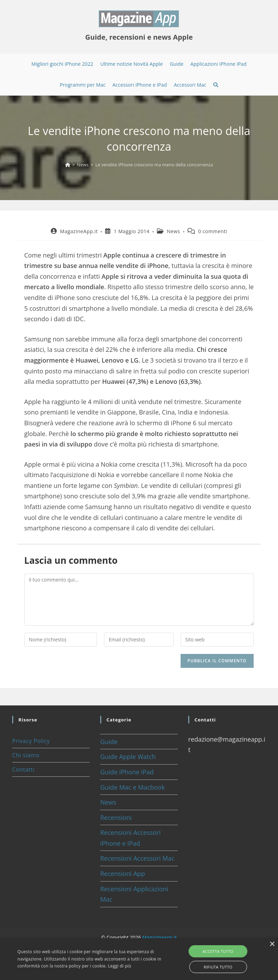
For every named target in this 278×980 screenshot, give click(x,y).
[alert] (139, 959)
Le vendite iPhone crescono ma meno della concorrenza (154, 165)
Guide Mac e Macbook (133, 787)
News (173, 231)
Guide (109, 742)
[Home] (68, 165)
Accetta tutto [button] (218, 951)
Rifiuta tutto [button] (218, 967)
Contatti (23, 769)
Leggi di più (120, 966)
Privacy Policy (31, 741)
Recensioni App (123, 874)
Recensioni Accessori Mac (137, 858)
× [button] (272, 944)
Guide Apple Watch (128, 757)
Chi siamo (26, 755)
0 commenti (213, 231)
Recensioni (116, 817)
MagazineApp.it (79, 231)
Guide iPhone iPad (127, 772)
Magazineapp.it (160, 937)
